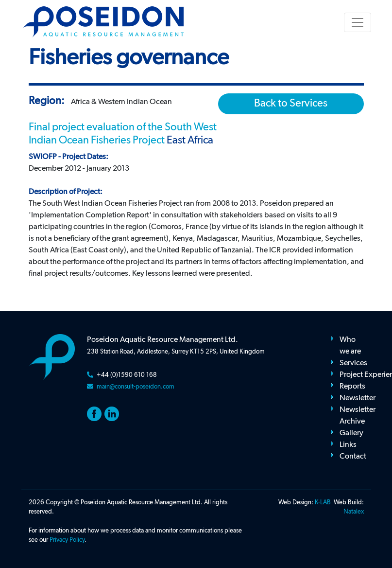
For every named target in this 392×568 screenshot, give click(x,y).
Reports (352, 387)
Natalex (354, 512)
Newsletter (358, 398)
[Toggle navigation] (358, 22)
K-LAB (323, 503)
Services (353, 363)
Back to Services (291, 104)
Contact (353, 457)
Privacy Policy (67, 540)
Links (348, 445)
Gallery (351, 433)
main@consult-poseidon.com (136, 387)
